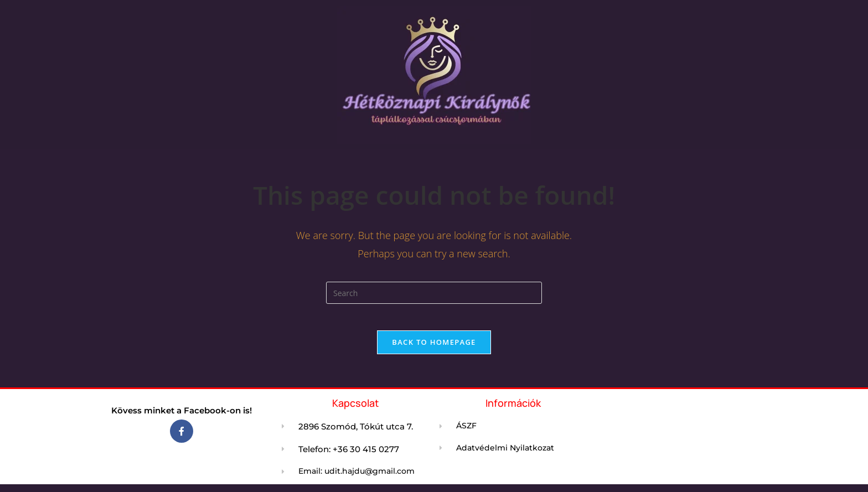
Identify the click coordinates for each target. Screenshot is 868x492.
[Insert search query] (434, 293)
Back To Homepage (434, 349)
